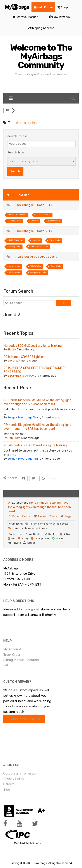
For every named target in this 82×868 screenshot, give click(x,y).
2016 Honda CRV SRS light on (24, 357)
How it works (61, 17)
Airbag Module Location (21, 660)
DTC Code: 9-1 (16, 240)
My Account (12, 649)
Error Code (55, 240)
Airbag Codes (15, 221)
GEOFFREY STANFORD (22, 376)
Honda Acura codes (18, 215)
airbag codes (15, 272)
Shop (64, 7)
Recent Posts (21, 516)
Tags (68, 516)
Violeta (12, 361)
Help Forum (45, 7)
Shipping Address (42, 28)
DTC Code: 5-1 (43, 215)
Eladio (12, 349)
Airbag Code (15, 246)
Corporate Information (20, 773)
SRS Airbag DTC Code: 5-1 (34, 205)
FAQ (6, 665)
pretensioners (54, 221)
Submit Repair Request (24, 719)
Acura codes (15, 266)
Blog (7, 790)
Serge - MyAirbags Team (24, 417)
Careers (9, 784)
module (35, 221)
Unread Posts (48, 516)
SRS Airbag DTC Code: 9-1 (34, 231)
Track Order (12, 655)
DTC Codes (36, 266)
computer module (38, 272)
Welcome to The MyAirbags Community (41, 56)
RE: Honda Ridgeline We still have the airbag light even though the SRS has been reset (37, 402)
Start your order (27, 17)
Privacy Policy (14, 779)
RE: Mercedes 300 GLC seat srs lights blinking (35, 445)
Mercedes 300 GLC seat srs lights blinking (33, 346)
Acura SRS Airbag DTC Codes (37, 257)
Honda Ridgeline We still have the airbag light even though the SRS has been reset (39, 507)
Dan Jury (14, 438)
